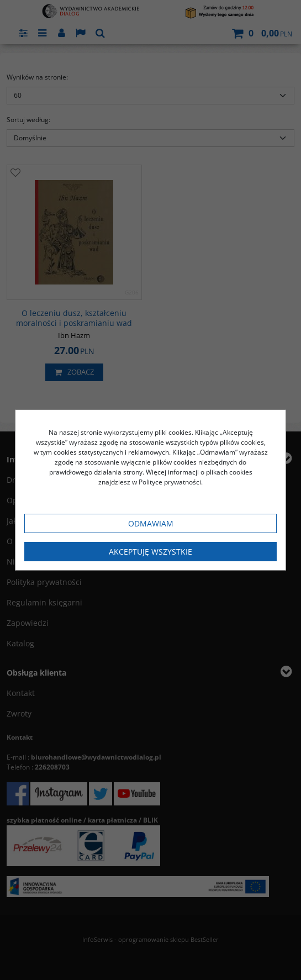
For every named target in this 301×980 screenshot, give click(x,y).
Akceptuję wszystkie (150, 552)
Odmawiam (151, 523)
